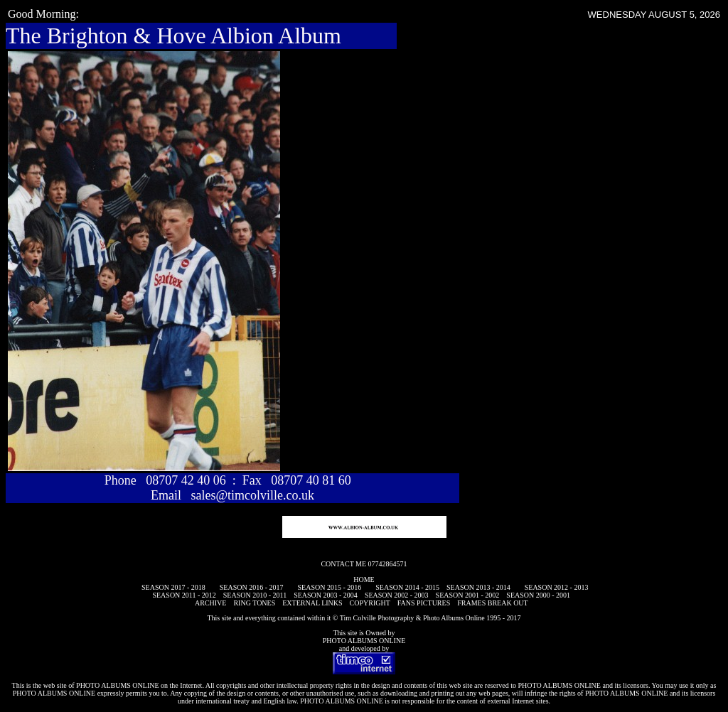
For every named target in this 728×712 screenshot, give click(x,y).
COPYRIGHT (370, 603)
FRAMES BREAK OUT (492, 603)
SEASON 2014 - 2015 (407, 587)
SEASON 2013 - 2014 (478, 587)
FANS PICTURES (424, 603)
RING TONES (254, 603)
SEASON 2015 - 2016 (330, 587)
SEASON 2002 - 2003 (397, 595)
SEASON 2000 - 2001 (538, 595)
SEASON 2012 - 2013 (557, 587)
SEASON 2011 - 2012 (184, 595)
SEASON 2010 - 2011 (255, 595)
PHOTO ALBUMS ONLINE (364, 641)
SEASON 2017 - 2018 (173, 587)
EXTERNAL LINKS (312, 603)
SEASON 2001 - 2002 (468, 595)
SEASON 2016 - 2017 (252, 587)
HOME (364, 579)
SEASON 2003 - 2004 (326, 595)
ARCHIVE (210, 603)
